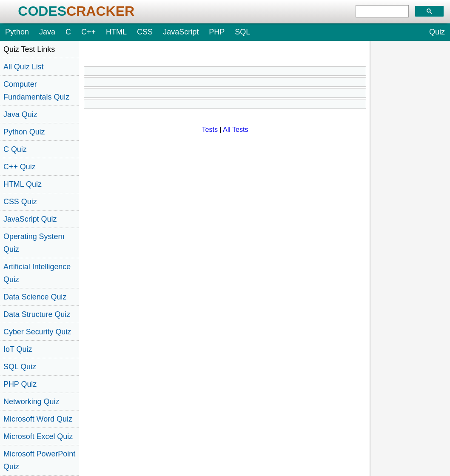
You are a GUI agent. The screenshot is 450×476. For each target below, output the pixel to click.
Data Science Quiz (35, 297)
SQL (242, 32)
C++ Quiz (20, 167)
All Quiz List (24, 67)
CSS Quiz (20, 202)
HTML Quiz (23, 184)
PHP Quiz (20, 384)
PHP (217, 32)
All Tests (235, 130)
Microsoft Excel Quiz (38, 436)
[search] (382, 11)
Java (47, 32)
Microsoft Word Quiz (38, 419)
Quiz (437, 32)
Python (17, 32)
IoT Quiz (18, 349)
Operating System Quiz (34, 243)
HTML (116, 32)
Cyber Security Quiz (37, 332)
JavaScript (181, 32)
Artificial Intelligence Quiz (37, 273)
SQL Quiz (20, 367)
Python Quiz (24, 132)
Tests (210, 130)
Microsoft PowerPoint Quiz (39, 460)
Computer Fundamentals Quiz (36, 91)
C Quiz (15, 149)
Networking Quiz (31, 402)
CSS (145, 32)
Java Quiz (20, 114)
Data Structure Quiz (37, 314)
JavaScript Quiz (30, 219)
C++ (88, 32)
